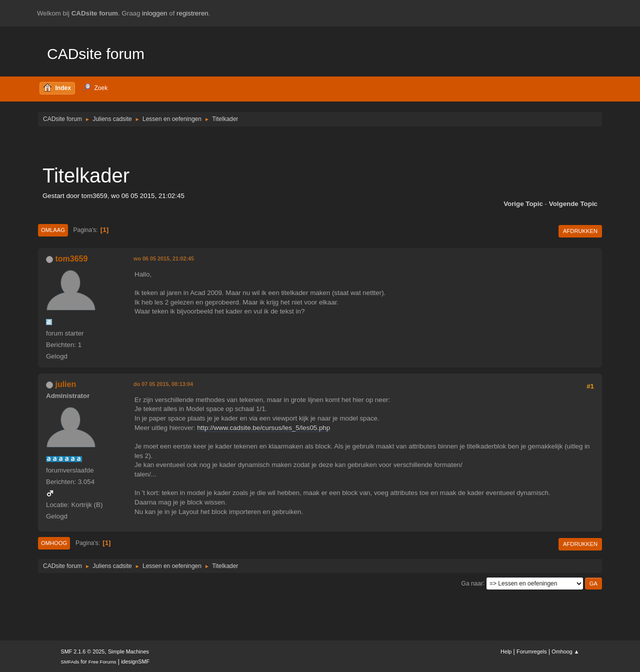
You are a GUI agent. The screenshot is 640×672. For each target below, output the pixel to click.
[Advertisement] (320, 145)
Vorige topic (523, 204)
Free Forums (102, 662)
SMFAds (70, 662)
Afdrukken (580, 231)
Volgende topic (573, 204)
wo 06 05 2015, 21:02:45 (164, 258)
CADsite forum (96, 54)
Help (506, 651)
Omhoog (54, 543)
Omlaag (53, 230)
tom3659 (71, 259)
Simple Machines (128, 651)
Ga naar (472, 583)
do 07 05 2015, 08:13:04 (163, 384)
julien (65, 384)
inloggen (154, 13)
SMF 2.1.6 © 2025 (83, 651)
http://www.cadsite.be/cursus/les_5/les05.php (263, 428)
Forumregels (532, 651)
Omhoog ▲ (565, 651)
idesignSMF (135, 661)
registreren (192, 13)
